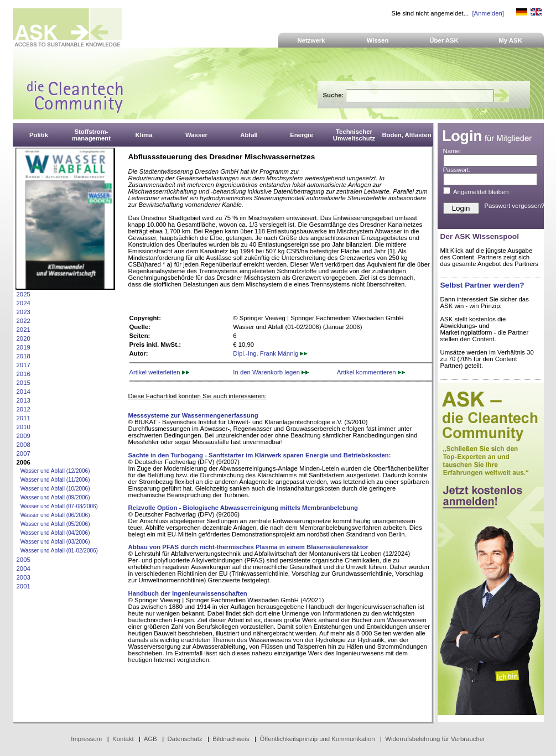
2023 (24, 312)
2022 (24, 321)
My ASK (510, 40)
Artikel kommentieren (371, 372)
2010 (24, 427)
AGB (150, 739)
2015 (24, 383)
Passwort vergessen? (515, 206)
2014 (24, 392)
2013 (24, 400)
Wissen (378, 40)
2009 (24, 436)
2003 (24, 577)
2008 (24, 445)
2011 (24, 418)
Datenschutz (185, 739)
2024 (24, 303)
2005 (24, 560)
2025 (24, 294)
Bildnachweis (231, 739)
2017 (24, 365)
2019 (24, 347)
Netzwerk (311, 40)
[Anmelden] (488, 13)
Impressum (86, 739)
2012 (24, 409)
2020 (24, 338)
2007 (24, 453)
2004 (24, 569)
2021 (24, 330)
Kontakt (123, 739)
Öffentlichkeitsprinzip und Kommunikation (317, 739)
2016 (24, 374)
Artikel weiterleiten (159, 372)
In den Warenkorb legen (271, 372)
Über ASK (444, 40)
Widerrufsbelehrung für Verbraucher (435, 739)
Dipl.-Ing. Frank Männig (270, 353)
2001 (24, 586)
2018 (24, 356)
